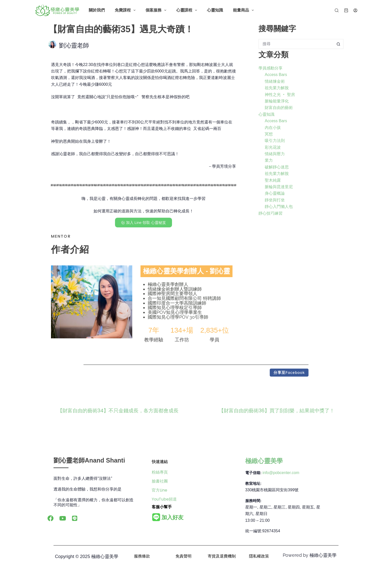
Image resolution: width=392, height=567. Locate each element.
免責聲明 (183, 556)
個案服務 (157, 10)
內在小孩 (273, 128)
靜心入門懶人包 (279, 207)
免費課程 (126, 10)
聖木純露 (273, 180)
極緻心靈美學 (264, 461)
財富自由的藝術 (279, 108)
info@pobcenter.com (281, 473)
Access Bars (276, 75)
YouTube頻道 (164, 499)
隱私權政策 (259, 556)
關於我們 (97, 10)
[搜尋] (337, 10)
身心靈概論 (275, 193)
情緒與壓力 (275, 154)
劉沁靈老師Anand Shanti (89, 460)
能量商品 (244, 10)
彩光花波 (273, 147)
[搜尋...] (296, 44)
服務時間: (253, 501)
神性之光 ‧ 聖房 (280, 95)
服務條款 (142, 556)
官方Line (159, 490)
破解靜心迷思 (277, 167)
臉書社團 (160, 481)
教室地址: (253, 483)
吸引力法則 (275, 141)
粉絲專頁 (160, 472)
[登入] (355, 10)
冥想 (269, 134)
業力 (269, 160)
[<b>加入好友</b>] (156, 517)
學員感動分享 (270, 68)
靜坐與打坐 (275, 200)
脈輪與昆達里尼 (279, 187)
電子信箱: (253, 473)
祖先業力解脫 (277, 88)
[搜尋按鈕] (338, 44)
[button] (289, 373)
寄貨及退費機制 (222, 556)
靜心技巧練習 (270, 213)
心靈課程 (188, 10)
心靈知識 (215, 10)
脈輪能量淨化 (277, 101)
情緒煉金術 (275, 81)
